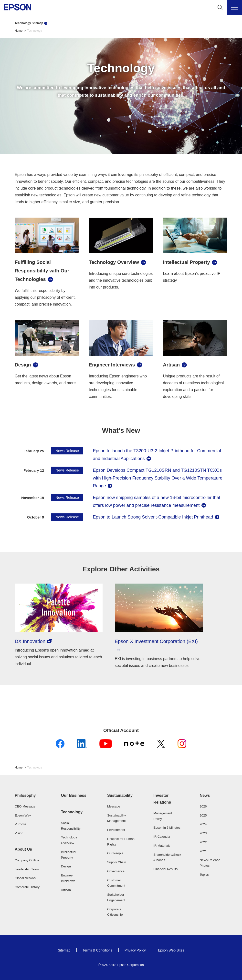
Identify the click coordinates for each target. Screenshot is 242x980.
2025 (203, 815)
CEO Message (25, 806)
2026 (203, 806)
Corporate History (27, 887)
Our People (115, 853)
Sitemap (64, 950)
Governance (116, 871)
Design (66, 866)
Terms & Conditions (97, 950)
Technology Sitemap (29, 23)
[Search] (220, 7)
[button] (28, 796)
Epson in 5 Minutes (167, 828)
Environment (116, 830)
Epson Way (23, 815)
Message (114, 806)
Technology (72, 812)
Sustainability (120, 795)
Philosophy (25, 795)
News (205, 795)
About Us (23, 849)
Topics (204, 875)
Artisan (66, 890)
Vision (19, 833)
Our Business (74, 795)
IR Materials (162, 846)
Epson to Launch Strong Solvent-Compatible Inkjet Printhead (153, 517)
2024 (203, 824)
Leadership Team (27, 869)
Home (19, 31)
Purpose (21, 824)
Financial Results (165, 869)
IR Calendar (162, 837)
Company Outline (27, 860)
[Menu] (235, 7)
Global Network (26, 878)
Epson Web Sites (171, 950)
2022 (203, 842)
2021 (203, 851)
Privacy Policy (135, 950)
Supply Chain (117, 862)
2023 (203, 833)
